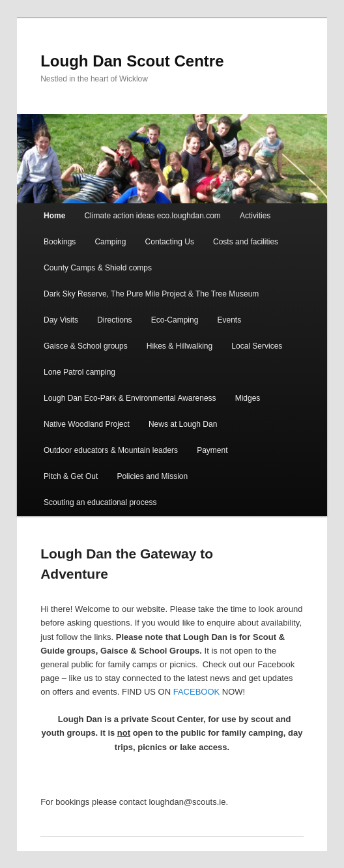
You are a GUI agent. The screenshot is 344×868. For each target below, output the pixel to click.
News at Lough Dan (183, 424)
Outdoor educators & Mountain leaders (111, 450)
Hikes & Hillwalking (179, 346)
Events (229, 320)
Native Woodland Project (87, 424)
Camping (110, 242)
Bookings (60, 242)
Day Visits (61, 320)
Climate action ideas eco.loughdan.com (152, 216)
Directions (114, 320)
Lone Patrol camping (79, 372)
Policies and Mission (152, 476)
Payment (212, 450)
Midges (248, 398)
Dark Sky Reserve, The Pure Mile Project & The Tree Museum (151, 294)
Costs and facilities (246, 242)
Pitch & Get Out (71, 476)
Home (54, 216)
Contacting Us (170, 242)
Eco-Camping (175, 320)
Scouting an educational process (100, 502)
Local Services (257, 346)
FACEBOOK (197, 692)
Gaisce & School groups (86, 346)
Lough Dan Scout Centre (132, 61)
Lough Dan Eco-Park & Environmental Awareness (130, 398)
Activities (255, 216)
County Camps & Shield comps (98, 268)
